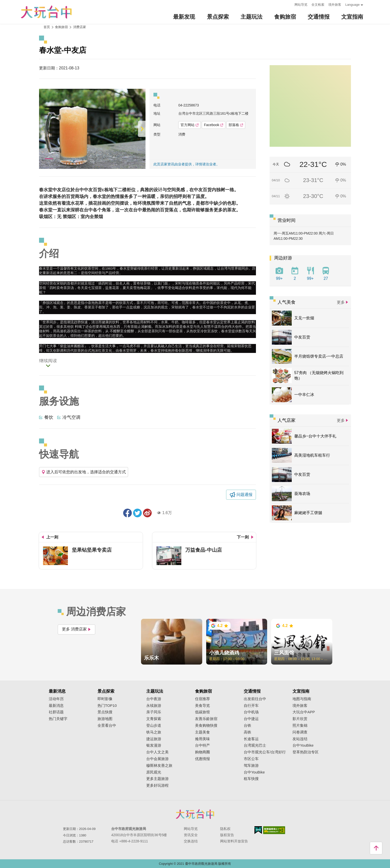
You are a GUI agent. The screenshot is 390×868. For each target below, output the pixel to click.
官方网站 (190, 125)
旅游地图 (105, 719)
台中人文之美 (157, 752)
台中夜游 (154, 699)
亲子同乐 (154, 712)
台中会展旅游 (157, 759)
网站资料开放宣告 (234, 841)
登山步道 (154, 725)
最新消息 (56, 706)
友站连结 (300, 739)
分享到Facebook (127, 513)
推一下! (137, 513)
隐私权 (225, 829)
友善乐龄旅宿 (206, 719)
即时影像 (105, 699)
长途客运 (251, 739)
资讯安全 (191, 835)
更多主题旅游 (157, 779)
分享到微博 (147, 513)
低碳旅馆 (202, 712)
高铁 (247, 732)
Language (352, 5)
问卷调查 (300, 732)
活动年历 (56, 699)
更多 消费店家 (76, 629)
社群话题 (56, 712)
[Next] (142, 129)
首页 (47, 27)
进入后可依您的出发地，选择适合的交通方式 (84, 472)
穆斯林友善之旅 (159, 766)
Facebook (214, 125)
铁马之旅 (154, 732)
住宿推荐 (202, 699)
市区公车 (251, 759)
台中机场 (251, 712)
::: (289, 4)
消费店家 (80, 27)
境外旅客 (335, 5)
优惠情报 (202, 759)
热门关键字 (58, 719)
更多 (341, 302)
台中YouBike (254, 772)
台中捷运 (251, 719)
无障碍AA (274, 830)
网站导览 (301, 5)
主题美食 (202, 732)
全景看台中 (107, 725)
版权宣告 (227, 835)
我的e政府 (258, 830)
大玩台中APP (304, 712)
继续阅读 (48, 361)
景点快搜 (105, 712)
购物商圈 (202, 752)
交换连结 (191, 841)
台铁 (247, 725)
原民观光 (154, 772)
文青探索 (154, 719)
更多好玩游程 (157, 785)
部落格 (236, 125)
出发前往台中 (255, 699)
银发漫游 (154, 745)
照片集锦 (300, 725)
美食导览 (202, 706)
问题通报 (244, 495)
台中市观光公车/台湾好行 (265, 752)
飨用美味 (202, 739)
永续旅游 (154, 706)
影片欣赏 (300, 719)
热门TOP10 (107, 706)
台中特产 (202, 745)
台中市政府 (195, 814)
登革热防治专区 (306, 752)
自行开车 (251, 706)
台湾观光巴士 (255, 745)
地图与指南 (302, 699)
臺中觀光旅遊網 (46, 12)
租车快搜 (251, 779)
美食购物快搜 (206, 725)
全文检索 (318, 5)
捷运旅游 (154, 739)
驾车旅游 (251, 766)
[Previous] (43, 129)
